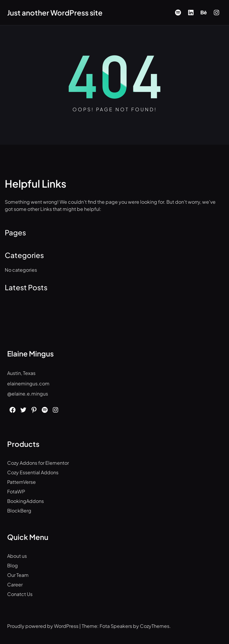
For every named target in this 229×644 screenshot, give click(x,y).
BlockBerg (19, 511)
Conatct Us (20, 594)
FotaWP (16, 491)
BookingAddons (25, 501)
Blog (13, 565)
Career (15, 584)
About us (17, 556)
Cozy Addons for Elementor (38, 463)
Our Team (18, 575)
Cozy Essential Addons (33, 472)
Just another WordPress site (55, 13)
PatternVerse (21, 482)
